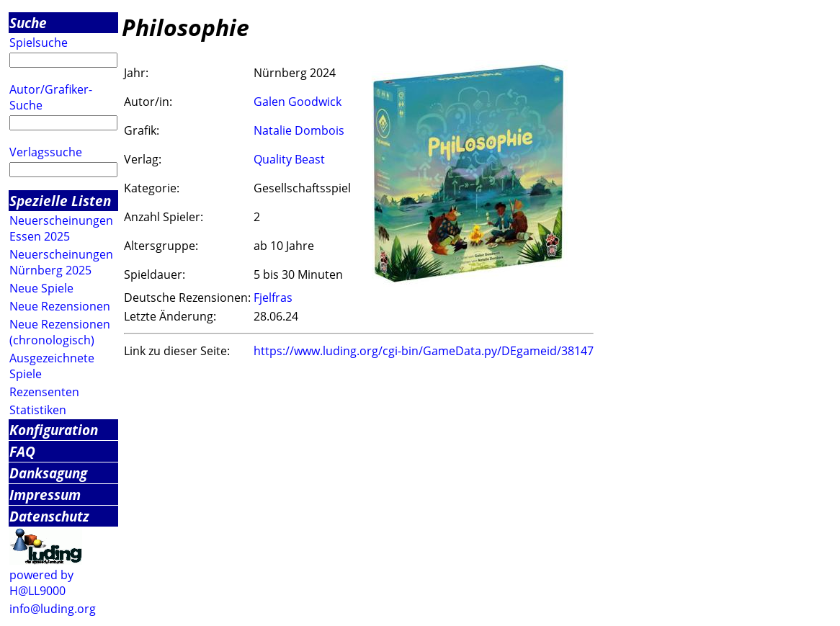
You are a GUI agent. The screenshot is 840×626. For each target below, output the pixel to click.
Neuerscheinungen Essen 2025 (61, 228)
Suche (28, 23)
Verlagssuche (46, 152)
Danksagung (48, 473)
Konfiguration (54, 430)
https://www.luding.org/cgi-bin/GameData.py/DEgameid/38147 (424, 351)
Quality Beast (289, 159)
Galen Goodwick (298, 102)
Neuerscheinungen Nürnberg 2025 (61, 262)
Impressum (45, 495)
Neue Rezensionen (60, 306)
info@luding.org (53, 609)
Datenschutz (49, 516)
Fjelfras (273, 298)
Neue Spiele (41, 288)
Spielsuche (39, 43)
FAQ (22, 451)
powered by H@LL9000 (41, 583)
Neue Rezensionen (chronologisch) (60, 332)
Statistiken (38, 410)
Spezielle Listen (60, 201)
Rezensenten (44, 392)
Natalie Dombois (299, 130)
